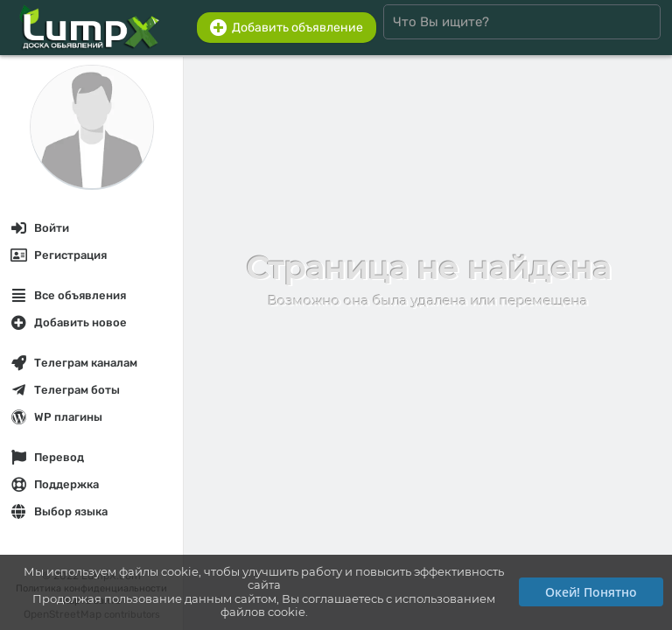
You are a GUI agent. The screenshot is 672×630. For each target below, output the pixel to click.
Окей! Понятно (591, 592)
